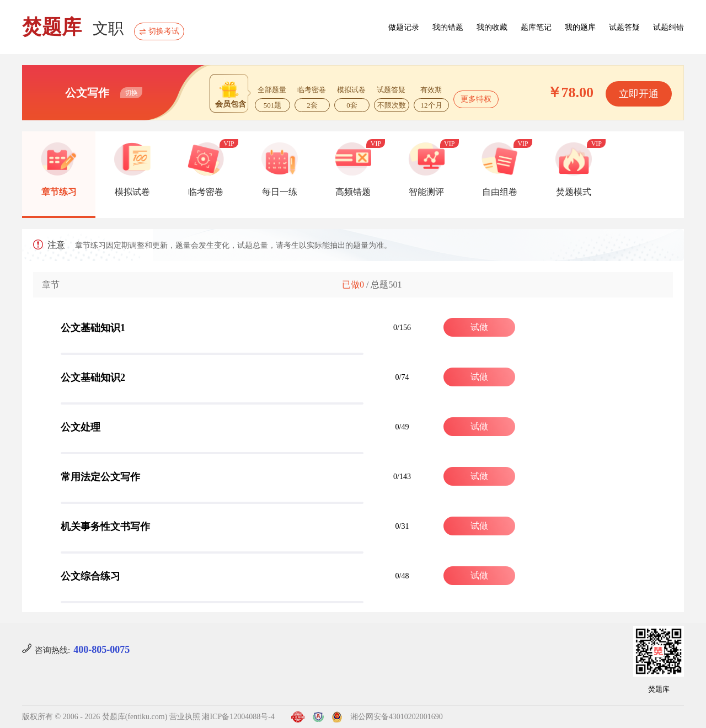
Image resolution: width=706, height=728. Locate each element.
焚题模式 (574, 192)
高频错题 (353, 192)
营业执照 (185, 717)
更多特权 (476, 99)
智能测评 (426, 192)
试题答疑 (624, 27)
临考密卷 (206, 192)
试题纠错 (668, 27)
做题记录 (404, 27)
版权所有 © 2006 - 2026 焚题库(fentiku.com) (95, 717)
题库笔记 (536, 27)
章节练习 (59, 192)
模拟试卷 (132, 192)
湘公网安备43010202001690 (397, 717)
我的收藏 (492, 27)
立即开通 (639, 94)
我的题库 (580, 27)
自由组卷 (500, 192)
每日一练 (280, 192)
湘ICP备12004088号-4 (238, 717)
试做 (479, 327)
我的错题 (448, 27)
